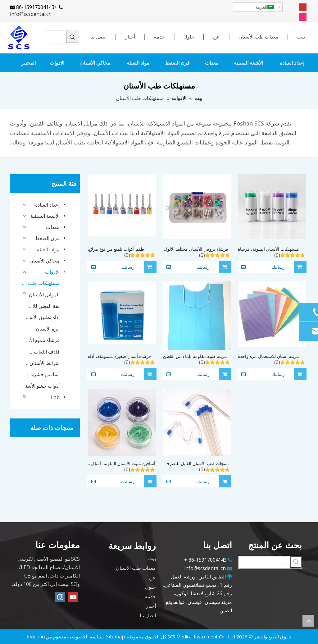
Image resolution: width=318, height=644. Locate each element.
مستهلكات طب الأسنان (40, 283)
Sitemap (115, 637)
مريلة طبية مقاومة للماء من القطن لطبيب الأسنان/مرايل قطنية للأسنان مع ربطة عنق (195, 356)
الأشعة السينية (45, 216)
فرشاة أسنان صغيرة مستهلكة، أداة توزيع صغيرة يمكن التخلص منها (119, 356)
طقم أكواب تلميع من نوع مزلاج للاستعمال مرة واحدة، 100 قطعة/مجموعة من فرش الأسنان (118, 249)
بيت (301, 37)
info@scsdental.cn (31, 14)
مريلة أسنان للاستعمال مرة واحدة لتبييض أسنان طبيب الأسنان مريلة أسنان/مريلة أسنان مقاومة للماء (268, 356)
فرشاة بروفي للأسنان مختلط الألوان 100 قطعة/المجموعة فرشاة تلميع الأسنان (196, 249)
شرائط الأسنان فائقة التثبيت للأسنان (43, 363)
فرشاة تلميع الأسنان (43, 340)
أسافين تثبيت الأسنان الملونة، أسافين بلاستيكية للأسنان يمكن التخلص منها (122, 464)
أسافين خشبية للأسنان (43, 374)
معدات (53, 227)
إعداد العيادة (47, 205)
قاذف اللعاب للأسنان (43, 352)
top (308, 621)
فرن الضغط (47, 238)
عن (216, 37)
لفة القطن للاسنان (43, 306)
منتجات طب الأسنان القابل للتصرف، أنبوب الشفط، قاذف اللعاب (196, 464)
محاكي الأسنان (45, 261)
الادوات (52, 272)
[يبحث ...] (264, 562)
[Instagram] (303, 17)
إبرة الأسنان (48, 329)
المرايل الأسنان (44, 295)
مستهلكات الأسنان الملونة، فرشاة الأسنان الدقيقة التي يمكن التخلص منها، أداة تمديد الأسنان (268, 249)
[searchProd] (56, 37)
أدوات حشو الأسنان (40, 386)
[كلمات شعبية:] (72, 37)
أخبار (130, 37)
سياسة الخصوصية (85, 637)
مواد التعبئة (48, 249)
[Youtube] (303, 7)
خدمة (159, 37)
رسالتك (111, 267)
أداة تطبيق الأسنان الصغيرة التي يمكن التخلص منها (43, 317)
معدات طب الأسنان (259, 37)
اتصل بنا (98, 37)
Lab (55, 397)
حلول (189, 37)
